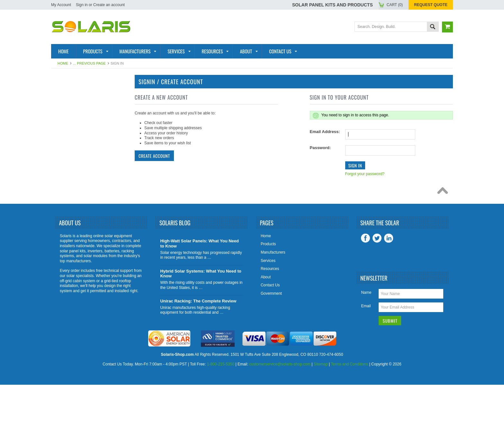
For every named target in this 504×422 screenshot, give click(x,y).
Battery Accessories (82, 187)
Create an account (109, 5)
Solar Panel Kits (76, 93)
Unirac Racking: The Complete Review (198, 338)
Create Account (154, 156)
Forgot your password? (365, 174)
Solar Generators (78, 156)
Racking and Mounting (83, 146)
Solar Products (75, 104)
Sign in (82, 5)
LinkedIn (389, 275)
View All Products (78, 219)
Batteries (67, 135)
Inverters (67, 125)
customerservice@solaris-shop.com (280, 402)
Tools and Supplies (79, 209)
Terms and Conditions (349, 402)
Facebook (365, 275)
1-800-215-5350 (221, 402)
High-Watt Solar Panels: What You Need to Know (199, 281)
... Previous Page (89, 63)
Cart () (395, 5)
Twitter (377, 275)
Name (366, 330)
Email (366, 343)
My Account (61, 5)
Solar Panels (72, 114)
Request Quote (431, 5)
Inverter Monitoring (81, 166)
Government (271, 331)
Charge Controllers (82, 198)
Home (63, 63)
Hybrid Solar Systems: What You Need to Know (201, 311)
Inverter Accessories (83, 177)
